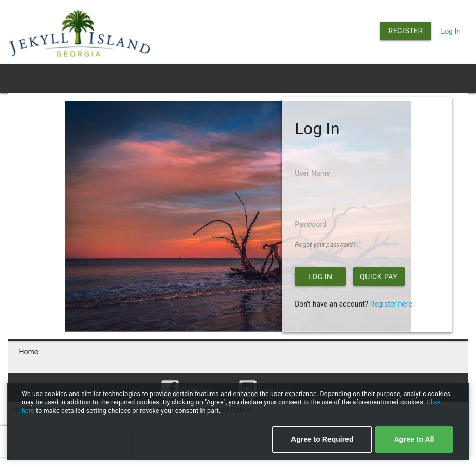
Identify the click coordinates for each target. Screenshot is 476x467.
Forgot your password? (325, 245)
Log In (451, 31)
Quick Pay (379, 277)
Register (406, 31)
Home (29, 352)
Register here (391, 304)
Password (310, 224)
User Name (312, 173)
